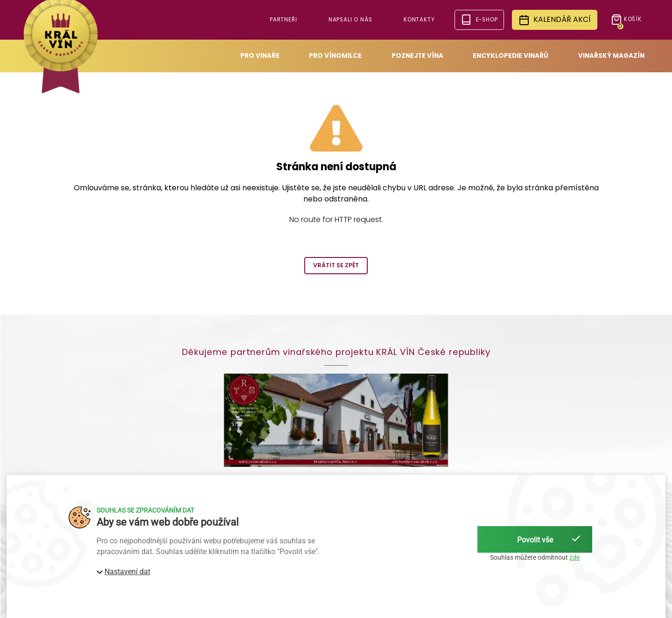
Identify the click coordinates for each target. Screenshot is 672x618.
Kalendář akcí (555, 20)
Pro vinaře (260, 56)
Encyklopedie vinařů (511, 56)
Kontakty (419, 20)
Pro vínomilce (335, 56)
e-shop (479, 20)
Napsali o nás (350, 20)
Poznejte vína (417, 56)
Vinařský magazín (611, 56)
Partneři (283, 20)
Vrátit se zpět (336, 265)
